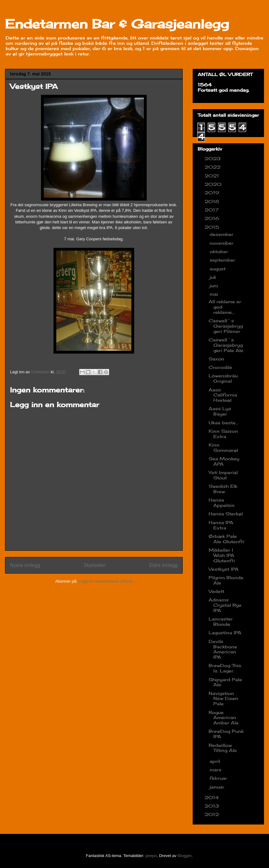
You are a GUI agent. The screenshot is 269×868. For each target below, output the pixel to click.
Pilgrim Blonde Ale (226, 580)
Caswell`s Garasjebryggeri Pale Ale (226, 345)
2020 (214, 184)
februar (219, 778)
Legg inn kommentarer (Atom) (106, 581)
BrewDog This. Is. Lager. (225, 668)
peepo (151, 856)
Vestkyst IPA (224, 569)
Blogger (185, 856)
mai (215, 294)
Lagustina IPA (225, 633)
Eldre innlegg (163, 565)
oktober (220, 251)
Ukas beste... (223, 423)
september (223, 260)
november (222, 243)
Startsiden (94, 565)
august (218, 269)
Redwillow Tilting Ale (223, 748)
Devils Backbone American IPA (223, 649)
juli (214, 277)
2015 (213, 227)
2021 (213, 176)
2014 (213, 797)
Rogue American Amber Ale (224, 718)
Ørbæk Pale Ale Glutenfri (226, 539)
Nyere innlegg (25, 565)
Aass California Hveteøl (223, 395)
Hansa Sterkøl (226, 514)
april (216, 761)
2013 (213, 806)
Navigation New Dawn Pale (223, 699)
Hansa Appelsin (222, 503)
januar (218, 787)
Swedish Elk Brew (223, 489)
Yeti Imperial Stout (223, 475)
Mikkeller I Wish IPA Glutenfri (222, 555)
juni (215, 286)
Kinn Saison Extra (223, 434)
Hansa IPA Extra (221, 525)
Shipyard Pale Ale (225, 682)
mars (216, 770)
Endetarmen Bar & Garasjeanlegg (117, 24)
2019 (213, 193)
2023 (213, 158)
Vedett (216, 591)
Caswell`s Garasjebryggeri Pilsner (226, 326)
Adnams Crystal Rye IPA (225, 605)
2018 (213, 201)
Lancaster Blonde (221, 621)
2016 (213, 218)
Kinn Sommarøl (223, 447)
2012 (213, 814)
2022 (213, 167)
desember (222, 234)
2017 (212, 210)
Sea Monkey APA (224, 461)
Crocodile (220, 367)
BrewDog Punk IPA (226, 734)
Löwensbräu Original (223, 378)
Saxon (216, 359)
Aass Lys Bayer (220, 411)
